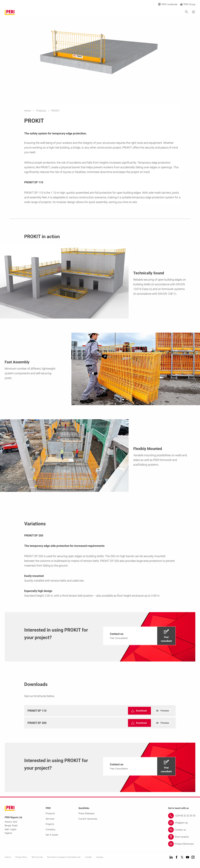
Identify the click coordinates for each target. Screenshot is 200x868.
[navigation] (139, 636)
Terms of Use (37, 857)
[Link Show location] (182, 837)
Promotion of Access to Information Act (64, 857)
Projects (50, 824)
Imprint (8, 857)
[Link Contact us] (182, 830)
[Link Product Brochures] (182, 844)
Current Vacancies (88, 819)
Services (50, 819)
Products (41, 111)
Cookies (100, 857)
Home (28, 111)
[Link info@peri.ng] (182, 823)
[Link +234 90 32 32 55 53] (182, 816)
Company (50, 829)
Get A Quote (52, 835)
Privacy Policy (21, 857)
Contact (88, 857)
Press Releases (86, 813)
